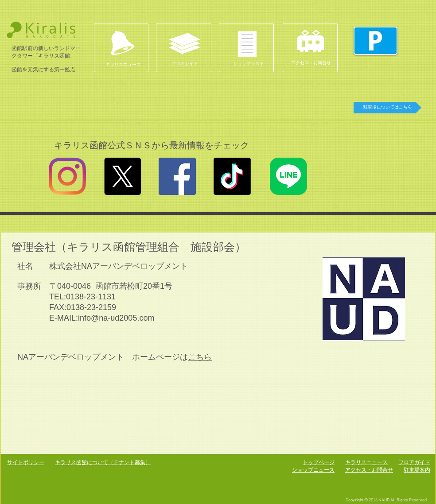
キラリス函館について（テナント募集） (103, 462)
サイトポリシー (26, 462)
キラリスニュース (366, 462)
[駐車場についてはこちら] (387, 108)
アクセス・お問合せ (369, 470)
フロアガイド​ (414, 462)
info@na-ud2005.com (116, 318)
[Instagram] (67, 176)
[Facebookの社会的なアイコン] (177, 176)
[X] (122, 176)
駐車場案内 (417, 470)
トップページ (319, 462)
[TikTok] (232, 176)
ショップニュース (313, 470)
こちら (200, 357)
